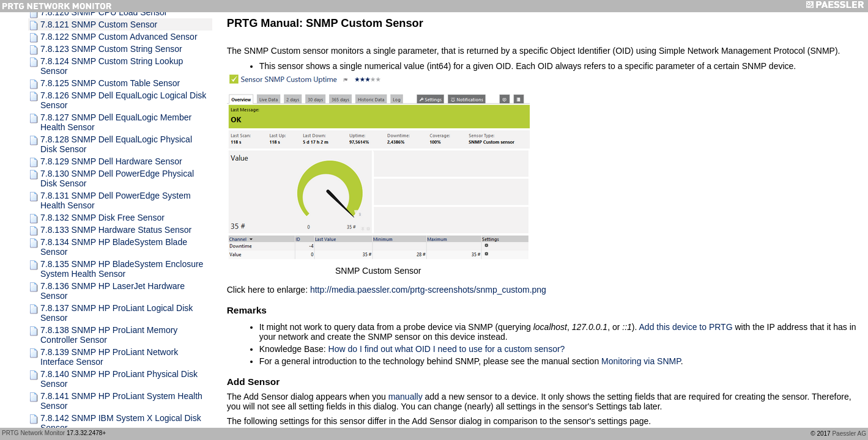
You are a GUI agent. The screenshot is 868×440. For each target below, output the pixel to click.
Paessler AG (849, 434)
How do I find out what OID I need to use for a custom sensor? (447, 349)
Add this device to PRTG (686, 327)
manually (406, 397)
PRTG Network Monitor (33, 433)
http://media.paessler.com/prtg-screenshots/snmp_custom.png (428, 290)
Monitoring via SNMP (641, 361)
